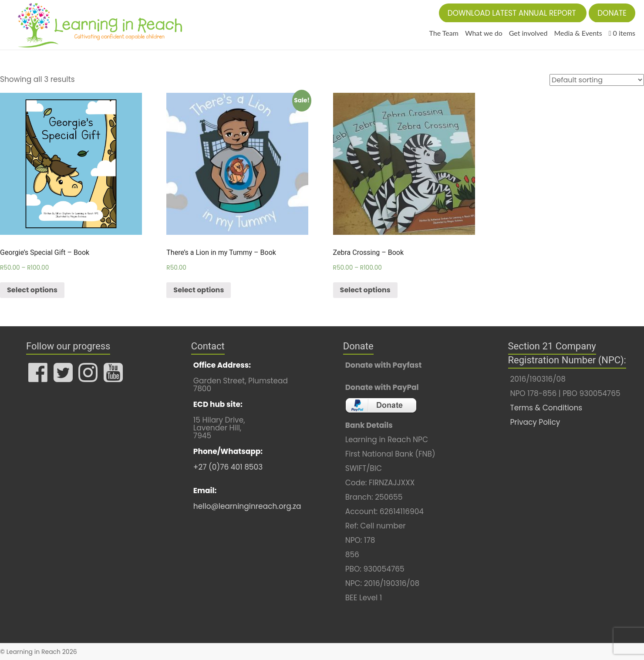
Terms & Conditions (546, 408)
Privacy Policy (535, 422)
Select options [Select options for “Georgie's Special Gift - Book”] (32, 290)
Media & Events (578, 33)
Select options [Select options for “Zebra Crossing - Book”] (365, 290)
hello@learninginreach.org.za (247, 506)
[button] (513, 13)
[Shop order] (597, 80)
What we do (484, 33)
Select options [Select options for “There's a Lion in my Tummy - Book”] (199, 290)
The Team (444, 33)
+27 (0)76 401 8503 (228, 467)
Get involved (528, 33)
